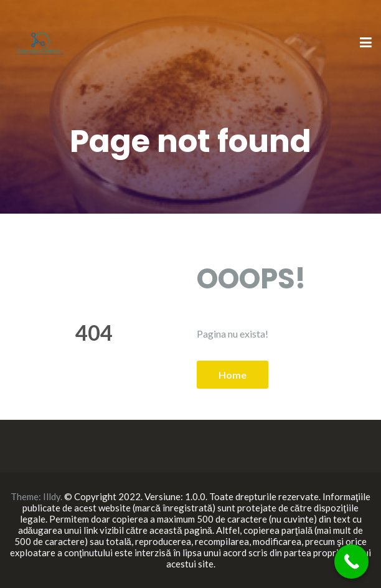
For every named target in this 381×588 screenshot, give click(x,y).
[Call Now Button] (351, 562)
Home (233, 375)
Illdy (52, 496)
